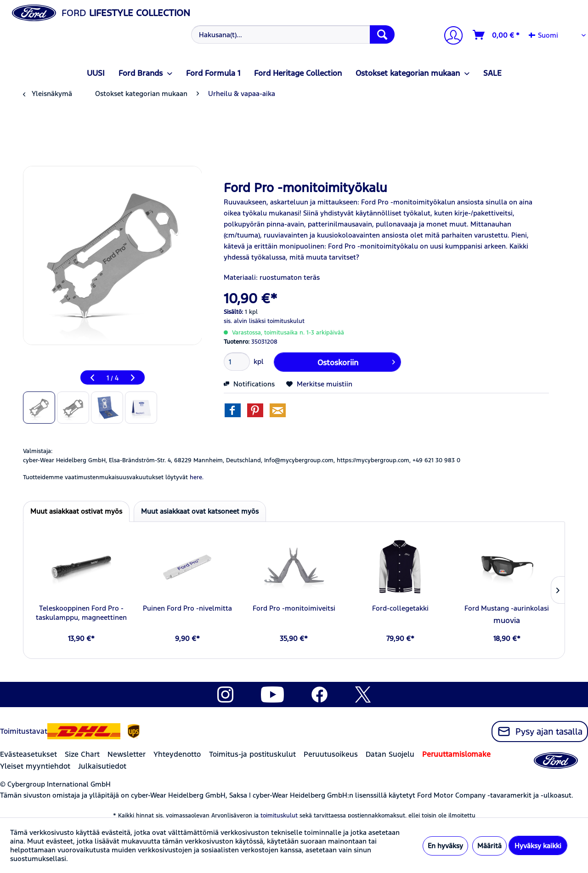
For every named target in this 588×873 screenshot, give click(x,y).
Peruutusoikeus (331, 754)
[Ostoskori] (497, 35)
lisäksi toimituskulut (277, 321)
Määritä (489, 846)
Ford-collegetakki (400, 608)
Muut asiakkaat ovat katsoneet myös (200, 511)
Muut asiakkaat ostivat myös (76, 511)
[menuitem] (292, 34)
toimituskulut (279, 816)
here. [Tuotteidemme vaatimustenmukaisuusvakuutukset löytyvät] (197, 477)
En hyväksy (445, 846)
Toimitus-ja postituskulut (252, 754)
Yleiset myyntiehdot (35, 766)
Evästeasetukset (28, 754)
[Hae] (382, 34)
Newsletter (127, 754)
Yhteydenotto (177, 754)
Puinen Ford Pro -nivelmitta (187, 608)
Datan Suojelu (390, 754)
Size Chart (82, 754)
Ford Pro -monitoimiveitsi (294, 608)
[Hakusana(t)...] (293, 34)
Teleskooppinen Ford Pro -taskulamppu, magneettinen (81, 613)
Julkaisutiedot (102, 766)
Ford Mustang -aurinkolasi (507, 608)
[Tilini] (450, 37)
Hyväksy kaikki (538, 846)
